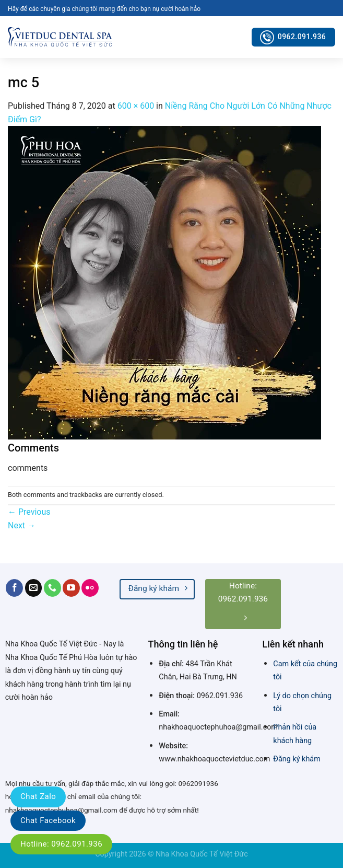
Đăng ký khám (297, 759)
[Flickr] (90, 588)
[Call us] (52, 588)
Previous (29, 512)
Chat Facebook (48, 820)
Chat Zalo (38, 796)
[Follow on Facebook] (14, 588)
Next (22, 525)
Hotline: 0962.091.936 (61, 844)
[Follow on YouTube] (71, 588)
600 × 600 (136, 106)
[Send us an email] (34, 588)
